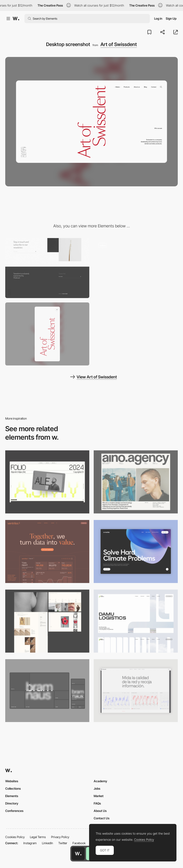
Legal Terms (38, 837)
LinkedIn (47, 843)
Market (99, 796)
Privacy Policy (60, 837)
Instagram (30, 843)
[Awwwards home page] (78, 854)
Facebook (79, 843)
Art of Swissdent (119, 44)
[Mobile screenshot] (47, 334)
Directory (12, 803)
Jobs (97, 788)
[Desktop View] (136, 552)
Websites (12, 781)
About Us (100, 811)
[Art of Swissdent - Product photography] (136, 268)
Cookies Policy (15, 837)
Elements (12, 796)
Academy (100, 781)
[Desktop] (47, 482)
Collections (13, 788)
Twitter (63, 843)
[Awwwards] (16, 19)
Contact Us (102, 818)
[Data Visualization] (136, 691)
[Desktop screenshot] (47, 621)
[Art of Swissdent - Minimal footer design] (47, 268)
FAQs (97, 803)
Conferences (14, 811)
